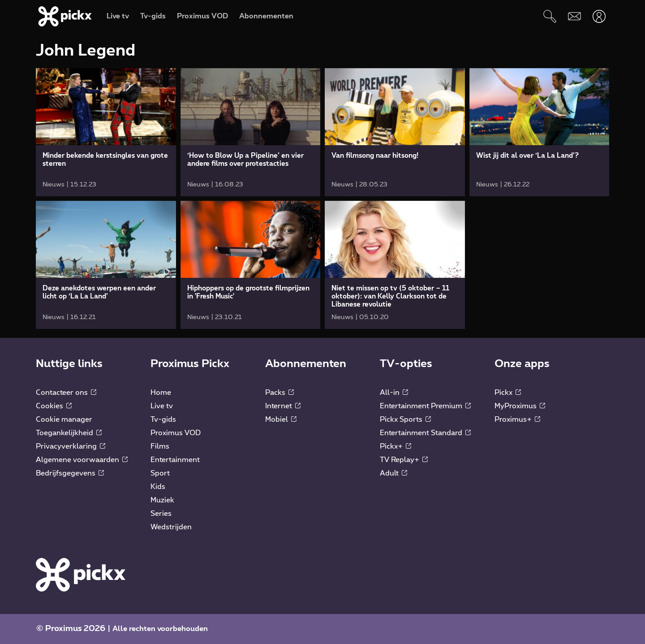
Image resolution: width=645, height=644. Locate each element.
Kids (158, 487)
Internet (283, 406)
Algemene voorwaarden (82, 460)
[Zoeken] (550, 16)
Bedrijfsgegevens (70, 473)
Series (161, 514)
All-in (394, 393)
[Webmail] (574, 16)
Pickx (508, 393)
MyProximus (520, 406)
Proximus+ (517, 419)
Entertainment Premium (425, 406)
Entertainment (175, 460)
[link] (106, 132)
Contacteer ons (66, 393)
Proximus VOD (176, 433)
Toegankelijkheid (69, 433)
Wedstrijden (171, 527)
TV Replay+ (404, 460)
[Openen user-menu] (599, 16)
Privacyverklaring (71, 446)
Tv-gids (163, 419)
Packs (279, 393)
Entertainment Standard (425, 433)
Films (160, 446)
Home (161, 393)
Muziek (162, 500)
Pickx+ (396, 446)
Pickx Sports (405, 419)
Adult (393, 473)
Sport (160, 473)
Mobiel (281, 419)
